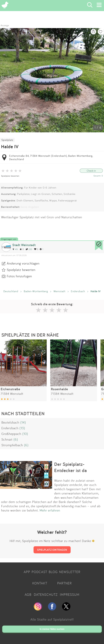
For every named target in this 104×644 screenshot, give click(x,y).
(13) (22, 428)
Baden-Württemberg (36, 291)
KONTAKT (40, 583)
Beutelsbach (10, 422)
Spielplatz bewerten (10, 176)
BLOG (53, 572)
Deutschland (11, 291)
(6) (16, 439)
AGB (28, 594)
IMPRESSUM (70, 594)
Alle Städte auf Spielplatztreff (52, 619)
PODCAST (39, 572)
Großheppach (11, 434)
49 (15, 249)
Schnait (7, 439)
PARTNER (64, 583)
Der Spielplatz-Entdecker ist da (71, 467)
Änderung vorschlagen (23, 263)
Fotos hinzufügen (19, 276)
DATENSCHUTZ (46, 594)
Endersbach (78, 291)
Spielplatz (7, 140)
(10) (25, 434)
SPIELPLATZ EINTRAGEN (52, 550)
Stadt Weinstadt (24, 245)
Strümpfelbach (12, 445)
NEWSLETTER (70, 572)
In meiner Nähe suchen (52, 629)
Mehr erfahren (50, 510)
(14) (23, 422)
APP (27, 572)
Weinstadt (59, 291)
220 (29, 249)
